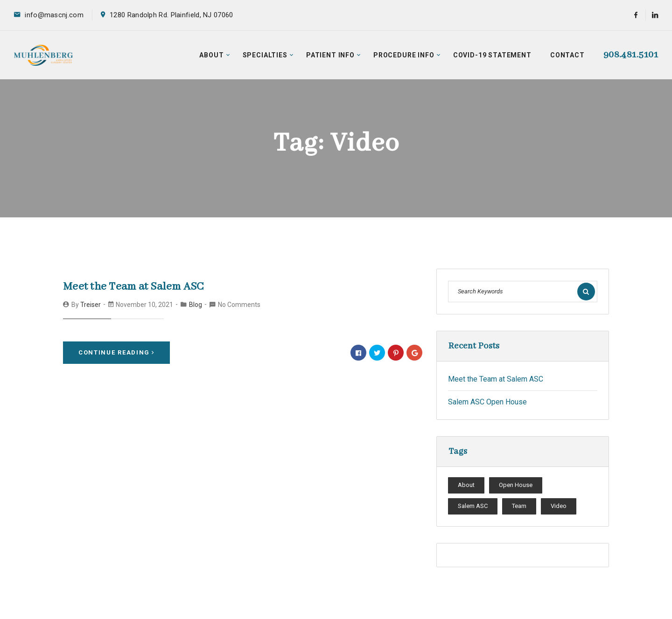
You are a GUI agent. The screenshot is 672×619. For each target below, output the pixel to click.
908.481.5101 (631, 55)
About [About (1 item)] (466, 485)
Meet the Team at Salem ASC (133, 287)
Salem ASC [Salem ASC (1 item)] (473, 506)
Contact (567, 55)
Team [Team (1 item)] (519, 506)
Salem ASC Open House (487, 402)
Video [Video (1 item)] (559, 506)
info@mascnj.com (54, 15)
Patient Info (330, 55)
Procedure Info (404, 55)
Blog (196, 305)
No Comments (239, 305)
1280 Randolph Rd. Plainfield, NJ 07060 (171, 15)
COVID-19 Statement (492, 55)
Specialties (265, 55)
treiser (91, 305)
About (211, 55)
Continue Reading (116, 352)
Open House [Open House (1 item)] (516, 485)
